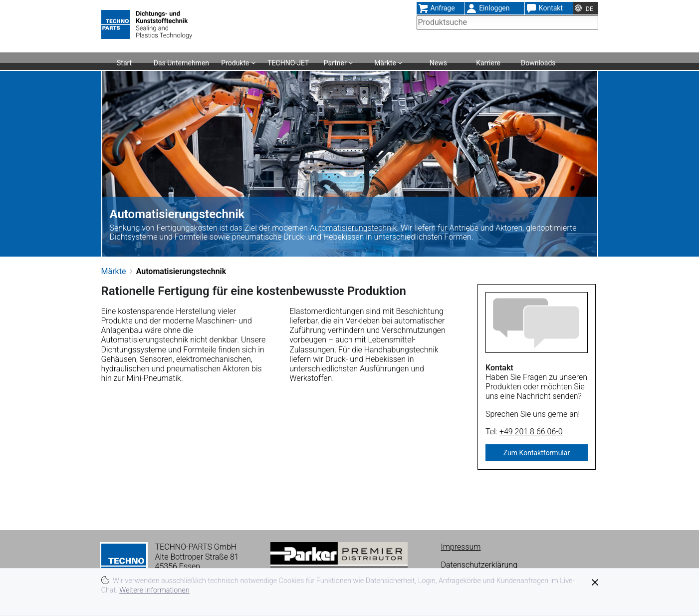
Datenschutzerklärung (479, 565)
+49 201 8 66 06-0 (531, 432)
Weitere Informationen (154, 590)
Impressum (461, 547)
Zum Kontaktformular (537, 453)
